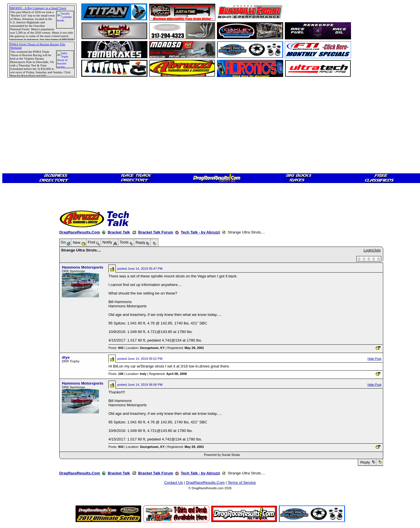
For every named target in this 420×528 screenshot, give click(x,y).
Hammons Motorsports (83, 267)
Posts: (116, 348)
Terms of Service (242, 483)
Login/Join (372, 250)
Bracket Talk (119, 232)
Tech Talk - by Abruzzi (200, 232)
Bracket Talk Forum (156, 232)
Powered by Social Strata (222, 455)
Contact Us (174, 483)
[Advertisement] (24, 207)
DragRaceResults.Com (80, 232)
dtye (66, 357)
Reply (365, 462)
